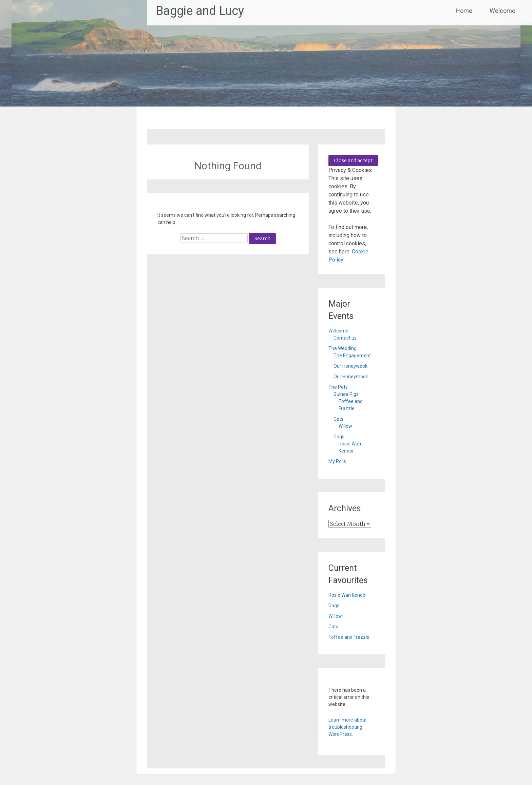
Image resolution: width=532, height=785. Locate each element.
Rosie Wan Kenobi (347, 595)
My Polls (337, 461)
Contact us (345, 338)
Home (464, 11)
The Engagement (352, 356)
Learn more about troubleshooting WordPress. (348, 727)
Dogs (339, 437)
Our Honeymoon (351, 377)
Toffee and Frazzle (349, 637)
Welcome (502, 11)
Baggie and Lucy (200, 11)
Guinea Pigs (346, 394)
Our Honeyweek (350, 366)
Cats (338, 419)
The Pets (338, 387)
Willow (345, 426)
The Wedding (343, 348)
